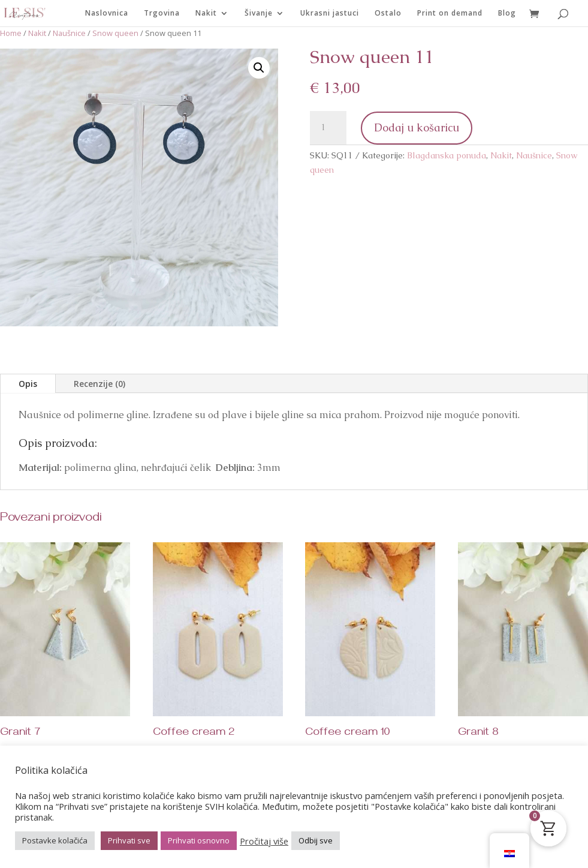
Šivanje (259, 13)
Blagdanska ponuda (447, 155)
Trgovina (162, 13)
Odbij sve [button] (316, 840)
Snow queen (115, 33)
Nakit (206, 13)
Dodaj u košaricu (417, 127)
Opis (28, 384)
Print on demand (450, 13)
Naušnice (69, 33)
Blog (507, 13)
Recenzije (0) (99, 384)
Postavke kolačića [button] (55, 840)
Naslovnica (107, 13)
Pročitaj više (264, 841)
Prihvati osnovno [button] (199, 840)
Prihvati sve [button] (129, 840)
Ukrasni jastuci (330, 13)
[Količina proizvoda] (328, 128)
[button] (259, 68)
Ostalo (388, 13)
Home (11, 33)
